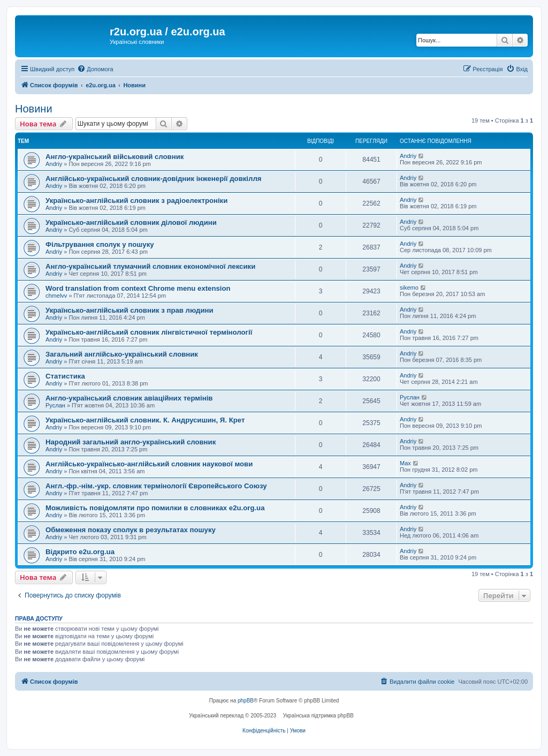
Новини (34, 109)
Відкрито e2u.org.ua (80, 552)
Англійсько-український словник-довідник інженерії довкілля (153, 179)
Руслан (55, 405)
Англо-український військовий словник (115, 157)
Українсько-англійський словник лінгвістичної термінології (149, 332)
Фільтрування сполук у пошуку (100, 244)
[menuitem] (95, 69)
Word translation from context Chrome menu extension (138, 288)
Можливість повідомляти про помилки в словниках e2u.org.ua (155, 508)
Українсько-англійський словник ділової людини (131, 222)
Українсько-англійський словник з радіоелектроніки (136, 201)
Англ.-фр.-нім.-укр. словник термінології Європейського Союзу (156, 486)
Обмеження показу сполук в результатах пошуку (131, 530)
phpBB (246, 701)
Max (405, 463)
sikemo (409, 288)
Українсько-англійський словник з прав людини (130, 310)
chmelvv (56, 296)
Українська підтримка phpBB (318, 716)
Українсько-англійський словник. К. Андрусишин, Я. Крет (145, 420)
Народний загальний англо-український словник (131, 442)
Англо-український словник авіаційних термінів (129, 398)
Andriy (54, 164)
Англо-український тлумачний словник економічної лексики (150, 266)
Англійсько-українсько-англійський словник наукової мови (149, 464)
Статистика (65, 376)
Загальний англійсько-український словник (122, 354)
